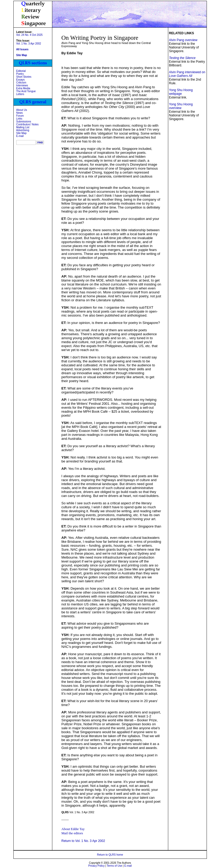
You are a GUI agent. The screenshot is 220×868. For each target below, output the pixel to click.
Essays (21, 80)
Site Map (21, 133)
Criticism (21, 83)
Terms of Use (114, 866)
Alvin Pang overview (183, 40)
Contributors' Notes (27, 124)
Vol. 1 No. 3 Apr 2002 (29, 44)
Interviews (22, 85)
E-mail (20, 136)
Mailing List (23, 127)
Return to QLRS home (110, 855)
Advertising (23, 130)
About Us (22, 110)
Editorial (21, 71)
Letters (20, 94)
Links (19, 119)
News (20, 113)
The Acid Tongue (26, 91)
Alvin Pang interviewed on (187, 74)
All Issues (22, 49)
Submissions (24, 122)
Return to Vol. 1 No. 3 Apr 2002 (83, 841)
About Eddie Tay (73, 829)
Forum (20, 116)
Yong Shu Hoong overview (181, 106)
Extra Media (23, 88)
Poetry (20, 74)
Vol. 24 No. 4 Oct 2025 (30, 35)
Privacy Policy (96, 866)
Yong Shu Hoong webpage (181, 92)
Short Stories (24, 77)
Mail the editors (72, 833)
